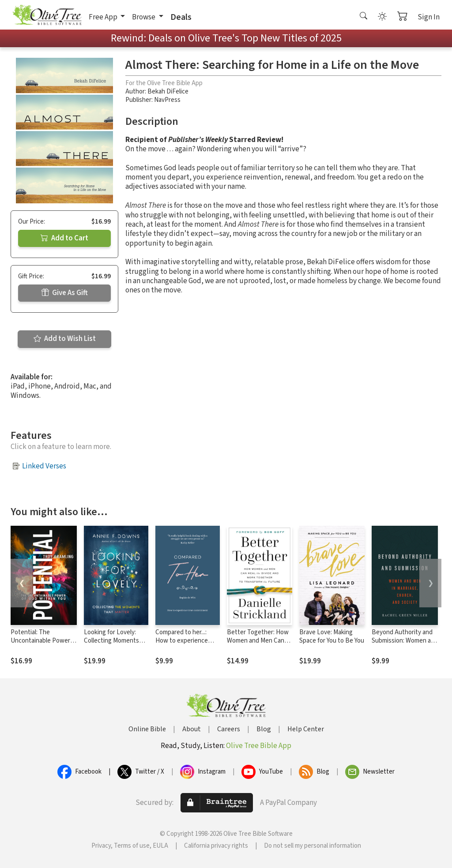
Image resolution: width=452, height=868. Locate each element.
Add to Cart (64, 238)
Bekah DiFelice (168, 92)
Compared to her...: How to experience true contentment (182, 641)
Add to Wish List (65, 339)
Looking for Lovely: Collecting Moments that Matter (111, 641)
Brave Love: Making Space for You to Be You (332, 636)
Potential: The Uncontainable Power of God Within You (40, 641)
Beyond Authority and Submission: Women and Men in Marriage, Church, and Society (405, 645)
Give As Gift (65, 293)
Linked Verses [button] (44, 466)
